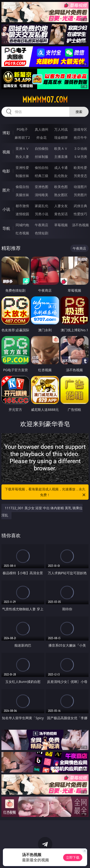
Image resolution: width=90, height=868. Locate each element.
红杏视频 (22, 233)
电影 (6, 171)
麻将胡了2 (22, 137)
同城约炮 (22, 225)
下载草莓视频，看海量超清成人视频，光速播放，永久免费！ (46, 492)
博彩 (6, 133)
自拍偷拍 (42, 148)
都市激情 (22, 206)
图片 (6, 190)
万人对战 (61, 129)
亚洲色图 (42, 187)
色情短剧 (42, 233)
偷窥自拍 (22, 187)
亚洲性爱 (22, 168)
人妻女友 (61, 206)
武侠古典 (80, 206)
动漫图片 (80, 187)
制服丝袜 (22, 176)
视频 (6, 152)
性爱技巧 (80, 214)
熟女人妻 (22, 157)
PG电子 (22, 129)
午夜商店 (42, 225)
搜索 (79, 112)
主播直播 (61, 157)
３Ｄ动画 (80, 148)
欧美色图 (61, 187)
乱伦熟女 (61, 176)
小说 (6, 209)
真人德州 (42, 129)
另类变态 (80, 176)
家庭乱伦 (42, 206)
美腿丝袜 (22, 195)
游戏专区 (80, 129)
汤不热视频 (80, 225)
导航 (6, 228)
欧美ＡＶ (61, 148)
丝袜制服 (42, 157)
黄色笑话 (61, 214)
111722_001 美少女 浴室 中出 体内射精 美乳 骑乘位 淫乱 (42, 512)
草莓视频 (61, 225)
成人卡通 (61, 168)
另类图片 (80, 195)
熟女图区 (61, 195)
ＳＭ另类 (80, 157)
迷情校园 (22, 214)
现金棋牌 (61, 137)
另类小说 (42, 214)
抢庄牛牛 (80, 137)
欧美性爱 (80, 168)
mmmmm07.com (45, 100)
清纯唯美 (42, 195)
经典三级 (42, 176)
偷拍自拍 (42, 168)
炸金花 (42, 137)
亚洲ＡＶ (22, 148)
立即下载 (73, 857)
